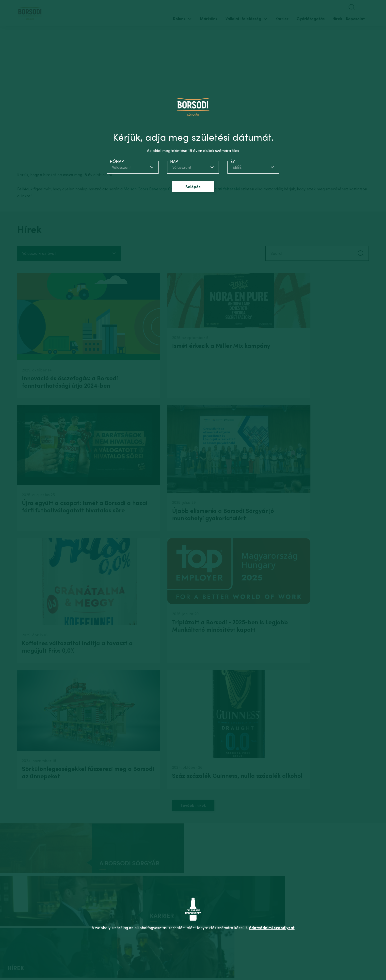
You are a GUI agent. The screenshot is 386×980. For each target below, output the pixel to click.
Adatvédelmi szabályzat (272, 928)
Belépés (193, 187)
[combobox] (133, 167)
